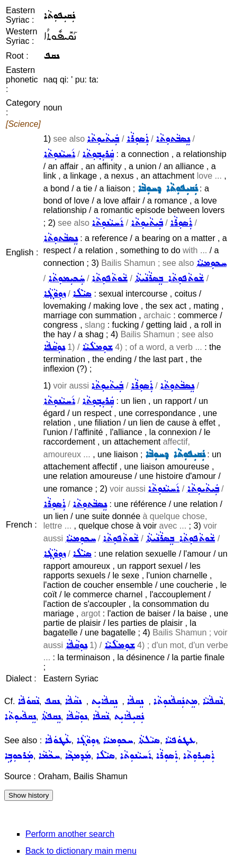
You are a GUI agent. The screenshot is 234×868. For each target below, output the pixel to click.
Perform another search (70, 834)
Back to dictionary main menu (81, 851)
